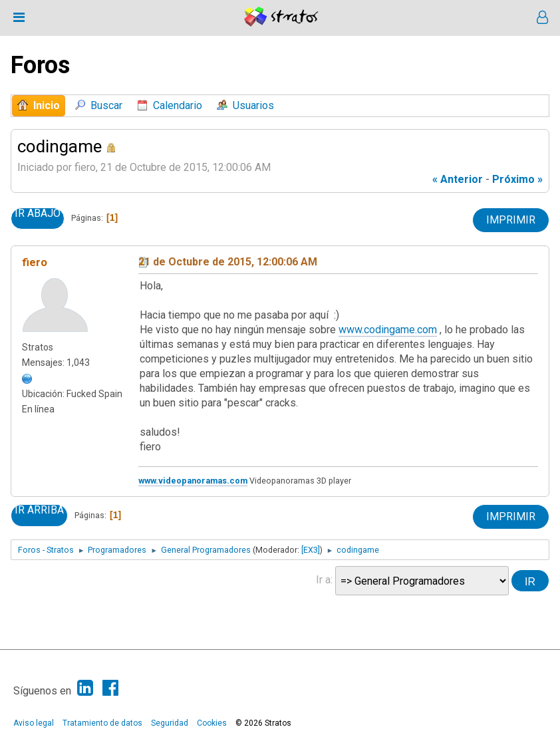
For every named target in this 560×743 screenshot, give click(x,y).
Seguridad (170, 723)
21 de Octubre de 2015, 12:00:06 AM (228, 262)
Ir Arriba (39, 510)
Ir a (323, 580)
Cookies (212, 723)
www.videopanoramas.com (193, 481)
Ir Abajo (38, 214)
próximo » (517, 179)
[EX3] (311, 550)
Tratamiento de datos (102, 723)
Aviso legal (34, 723)
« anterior (458, 179)
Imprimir (511, 220)
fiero (35, 262)
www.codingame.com (388, 330)
